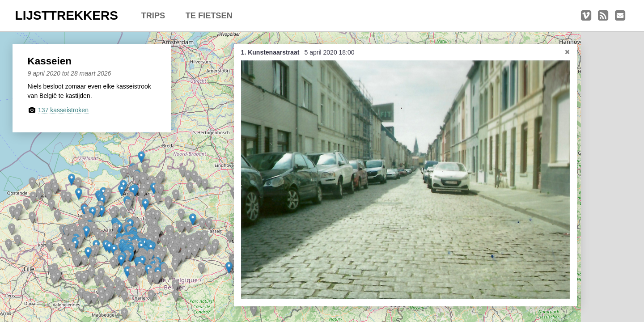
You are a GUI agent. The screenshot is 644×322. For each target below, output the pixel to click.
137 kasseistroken (63, 110)
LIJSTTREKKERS (67, 15)
